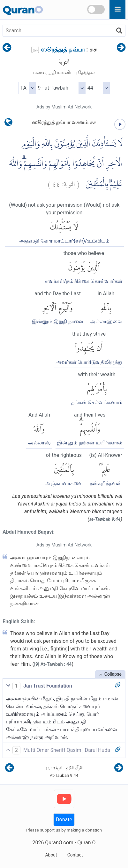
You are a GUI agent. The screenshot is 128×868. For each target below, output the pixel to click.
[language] (8, 124)
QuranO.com (59, 843)
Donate (64, 820)
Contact (75, 855)
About (51, 855)
